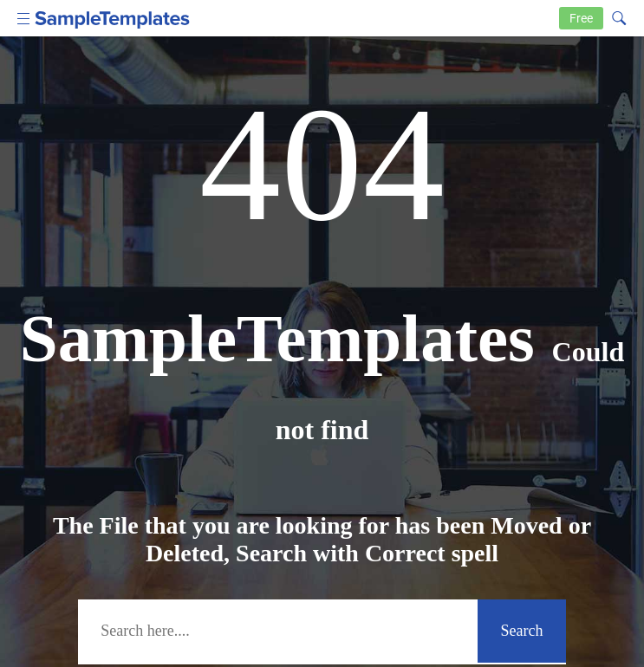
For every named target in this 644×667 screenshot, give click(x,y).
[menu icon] (24, 17)
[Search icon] (618, 16)
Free (581, 18)
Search (522, 631)
